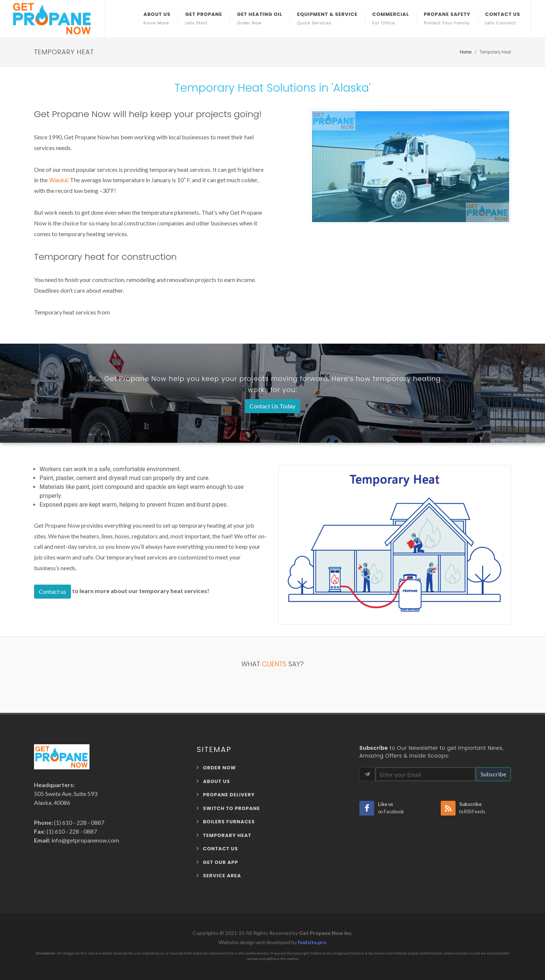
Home (466, 52)
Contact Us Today (272, 406)
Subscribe (493, 774)
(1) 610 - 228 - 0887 (79, 822)
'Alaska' (58, 180)
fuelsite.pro (312, 942)
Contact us (53, 591)
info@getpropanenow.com (85, 840)
